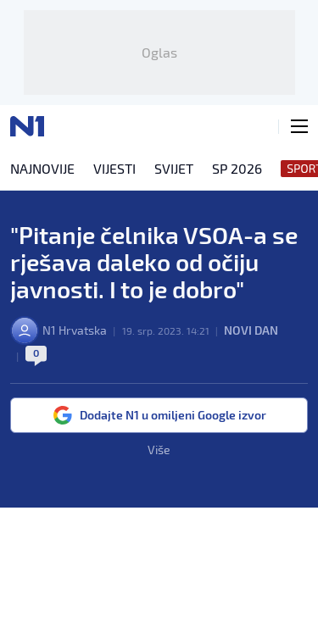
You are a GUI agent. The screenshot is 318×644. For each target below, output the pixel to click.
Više (159, 450)
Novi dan (251, 330)
